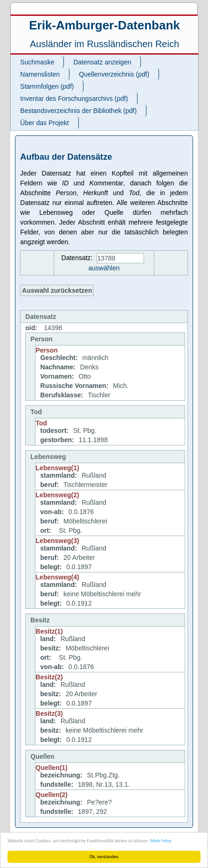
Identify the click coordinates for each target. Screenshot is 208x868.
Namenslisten (40, 74)
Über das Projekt (44, 123)
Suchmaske (37, 62)
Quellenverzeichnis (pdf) (114, 74)
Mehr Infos (161, 841)
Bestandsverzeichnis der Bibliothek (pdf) (78, 111)
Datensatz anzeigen (102, 62)
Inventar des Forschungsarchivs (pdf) (74, 99)
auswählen (104, 268)
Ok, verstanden (104, 857)
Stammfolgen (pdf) (47, 86)
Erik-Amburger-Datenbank (104, 25)
